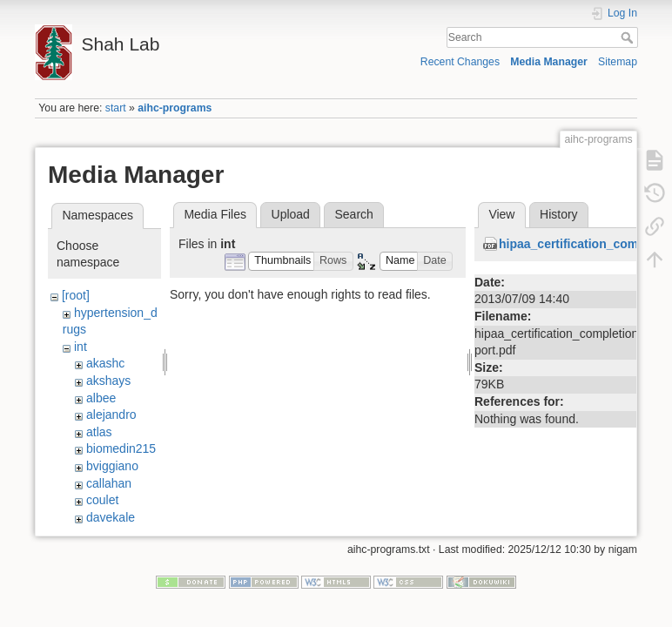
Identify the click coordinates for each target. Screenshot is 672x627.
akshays (108, 381)
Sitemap (618, 62)
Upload (291, 214)
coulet (102, 500)
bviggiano (112, 466)
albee (101, 398)
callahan (109, 483)
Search (629, 37)
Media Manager (549, 62)
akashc (105, 363)
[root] (76, 295)
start (116, 108)
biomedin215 (121, 448)
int (81, 347)
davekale (111, 517)
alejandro (111, 415)
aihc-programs (175, 108)
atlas (99, 432)
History (559, 214)
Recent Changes (460, 62)
